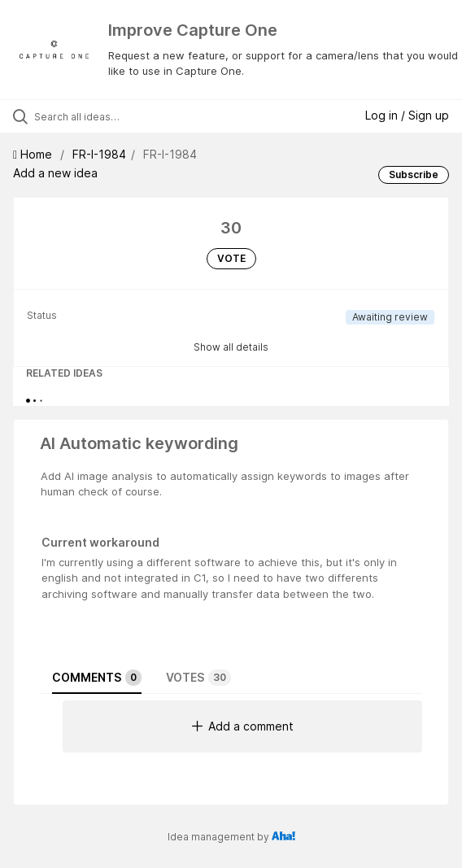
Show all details (231, 347)
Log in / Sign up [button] (407, 115)
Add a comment (243, 726)
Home (34, 154)
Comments (97, 678)
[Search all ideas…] (126, 116)
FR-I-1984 (99, 154)
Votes (198, 678)
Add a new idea (55, 173)
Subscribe (414, 174)
